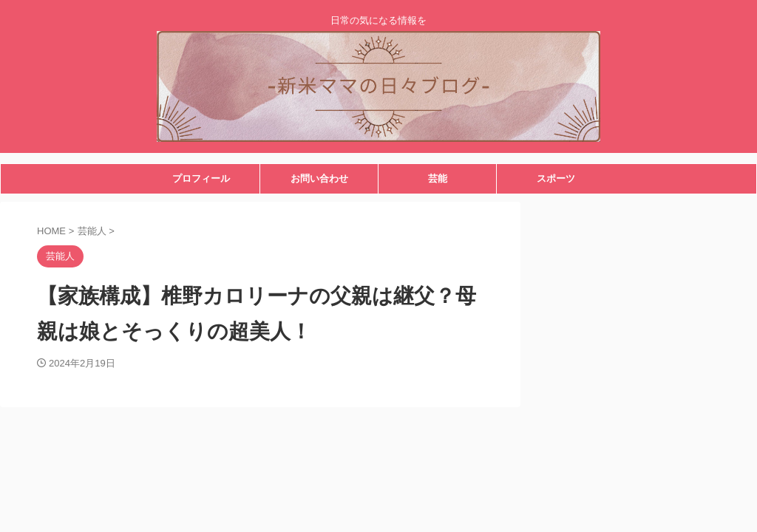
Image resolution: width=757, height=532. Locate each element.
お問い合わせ (319, 178)
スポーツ (556, 178)
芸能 (438, 178)
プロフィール (201, 178)
